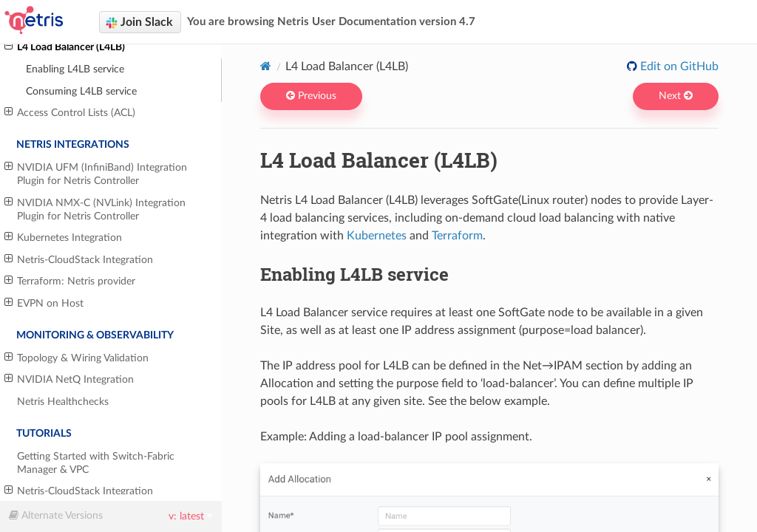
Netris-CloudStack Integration (79, 259)
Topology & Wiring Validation (77, 358)
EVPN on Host (44, 303)
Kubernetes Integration (63, 237)
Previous (311, 96)
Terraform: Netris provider (70, 281)
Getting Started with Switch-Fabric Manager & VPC (96, 463)
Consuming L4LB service (81, 91)
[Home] (266, 66)
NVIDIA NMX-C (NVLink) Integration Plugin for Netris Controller (95, 209)
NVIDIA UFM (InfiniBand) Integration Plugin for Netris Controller (96, 174)
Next (676, 96)
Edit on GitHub (678, 66)
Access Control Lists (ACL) (70, 112)
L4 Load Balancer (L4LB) (65, 47)
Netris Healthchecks (63, 402)
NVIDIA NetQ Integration (69, 379)
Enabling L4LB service (75, 69)
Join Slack (139, 23)
